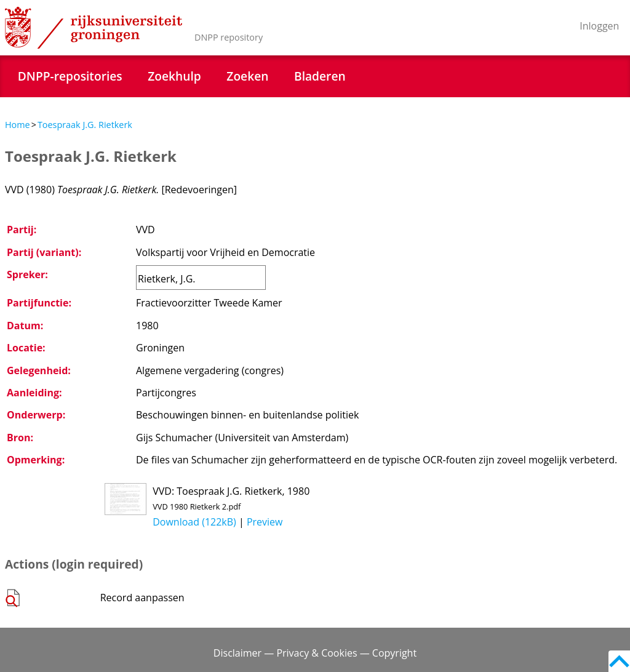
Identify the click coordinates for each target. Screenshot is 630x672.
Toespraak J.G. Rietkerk (85, 125)
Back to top (619, 661)
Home (18, 125)
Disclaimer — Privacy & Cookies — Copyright (315, 653)
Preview (265, 522)
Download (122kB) (194, 522)
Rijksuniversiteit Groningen (94, 28)
